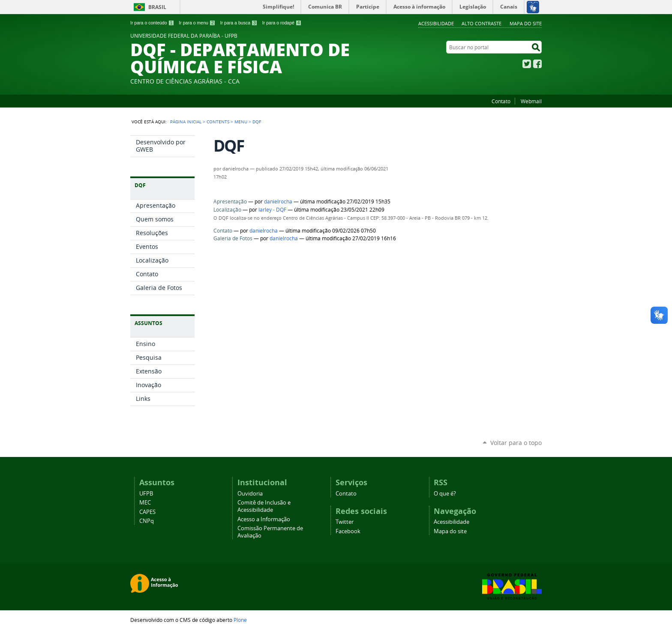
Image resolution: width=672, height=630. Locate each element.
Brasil (157, 7)
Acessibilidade (436, 23)
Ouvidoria (250, 494)
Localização (227, 210)
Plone (240, 620)
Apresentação (230, 202)
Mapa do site (526, 23)
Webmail (531, 101)
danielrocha (278, 202)
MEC (145, 503)
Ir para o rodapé (282, 23)
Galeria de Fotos (233, 238)
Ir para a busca (239, 23)
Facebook (537, 64)
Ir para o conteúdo (152, 23)
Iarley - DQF (272, 210)
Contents (218, 122)
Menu (241, 122)
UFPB (146, 494)
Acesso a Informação (264, 519)
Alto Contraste (481, 23)
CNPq (147, 521)
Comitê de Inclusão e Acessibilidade (264, 506)
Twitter (527, 64)
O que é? (445, 494)
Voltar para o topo (516, 443)
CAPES (147, 512)
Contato (501, 101)
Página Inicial (186, 122)
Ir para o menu (197, 23)
